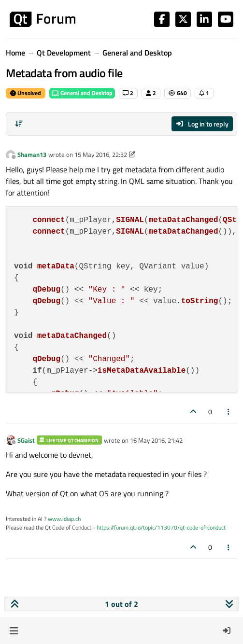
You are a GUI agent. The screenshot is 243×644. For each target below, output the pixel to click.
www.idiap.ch (64, 519)
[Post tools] (229, 412)
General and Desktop (82, 93)
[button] (14, 630)
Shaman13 (32, 154)
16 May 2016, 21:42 (156, 440)
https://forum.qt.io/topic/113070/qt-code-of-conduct (161, 527)
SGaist (26, 440)
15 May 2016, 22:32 (101, 154)
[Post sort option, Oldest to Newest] (19, 124)
